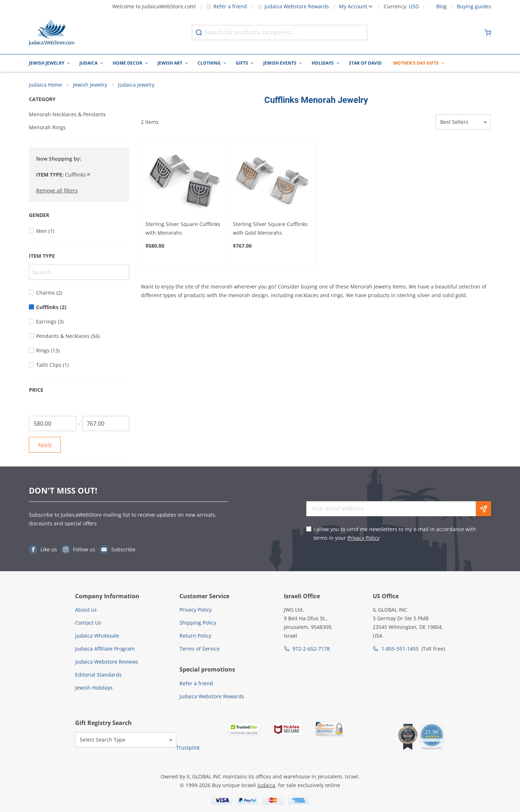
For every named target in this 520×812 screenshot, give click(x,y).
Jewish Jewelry (47, 63)
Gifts (242, 63)
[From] (53, 424)
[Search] (79, 273)
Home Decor (127, 63)
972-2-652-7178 (311, 649)
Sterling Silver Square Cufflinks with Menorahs (183, 229)
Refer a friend (227, 6)
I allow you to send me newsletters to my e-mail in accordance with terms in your (395, 533)
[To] (106, 424)
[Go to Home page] (52, 32)
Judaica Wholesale (97, 636)
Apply (45, 445)
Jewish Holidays (94, 688)
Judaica (88, 63)
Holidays (323, 63)
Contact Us (88, 623)
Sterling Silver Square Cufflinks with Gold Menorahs (270, 229)
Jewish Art (170, 63)
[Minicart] (488, 32)
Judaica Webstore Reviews (107, 662)
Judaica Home (45, 85)
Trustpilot (188, 748)
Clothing (209, 63)
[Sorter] (463, 122)
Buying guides (474, 6)
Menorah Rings (47, 128)
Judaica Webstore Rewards (293, 6)
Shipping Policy (198, 623)
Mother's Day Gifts (416, 63)
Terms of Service (200, 649)
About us (86, 610)
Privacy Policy (363, 538)
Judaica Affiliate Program (105, 649)
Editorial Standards (98, 675)
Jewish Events (280, 63)
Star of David (365, 63)
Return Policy (195, 636)
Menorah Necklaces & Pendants (67, 115)
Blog (441, 6)
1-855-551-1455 (400, 649)
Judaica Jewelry (136, 85)
